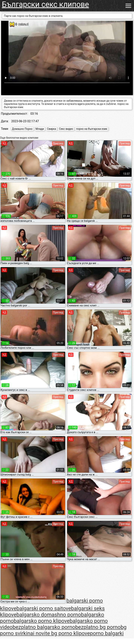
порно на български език (92, 129)
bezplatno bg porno (98, 627)
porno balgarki (107, 633)
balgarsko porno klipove (42, 621)
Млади (40, 129)
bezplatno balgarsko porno (44, 627)
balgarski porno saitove (44, 608)
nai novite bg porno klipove (59, 633)
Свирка (51, 129)
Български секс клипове (45, 4)
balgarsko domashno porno (49, 615)
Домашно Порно (22, 129)
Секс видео (66, 129)
